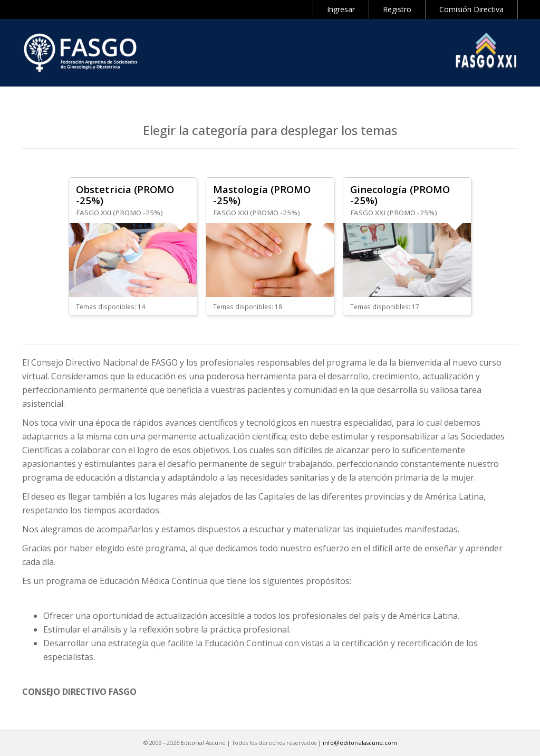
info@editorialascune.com (360, 743)
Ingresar (341, 9)
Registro (397, 9)
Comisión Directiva (471, 9)
